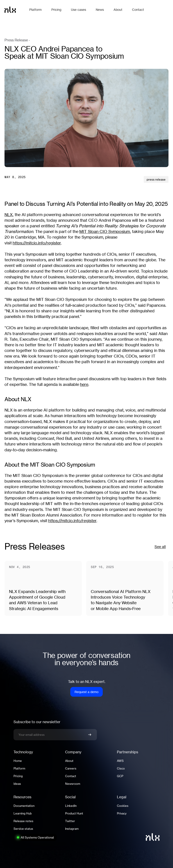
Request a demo (86, 692)
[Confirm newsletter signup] (90, 735)
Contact (71, 776)
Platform (19, 768)
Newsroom (73, 784)
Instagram (72, 829)
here (84, 384)
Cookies (123, 806)
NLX (9, 215)
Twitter (70, 821)
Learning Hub (23, 813)
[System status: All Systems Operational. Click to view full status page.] (35, 837)
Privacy (122, 813)
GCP (120, 776)
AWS (120, 761)
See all (160, 547)
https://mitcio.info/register (37, 243)
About (69, 761)
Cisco (121, 768)
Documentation (24, 806)
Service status (23, 829)
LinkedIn (71, 806)
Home (18, 761)
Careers (71, 768)
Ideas (17, 784)
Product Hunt (74, 813)
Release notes (23, 821)
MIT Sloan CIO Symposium (105, 231)
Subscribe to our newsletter (37, 722)
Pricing (18, 776)
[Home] (15, 10)
